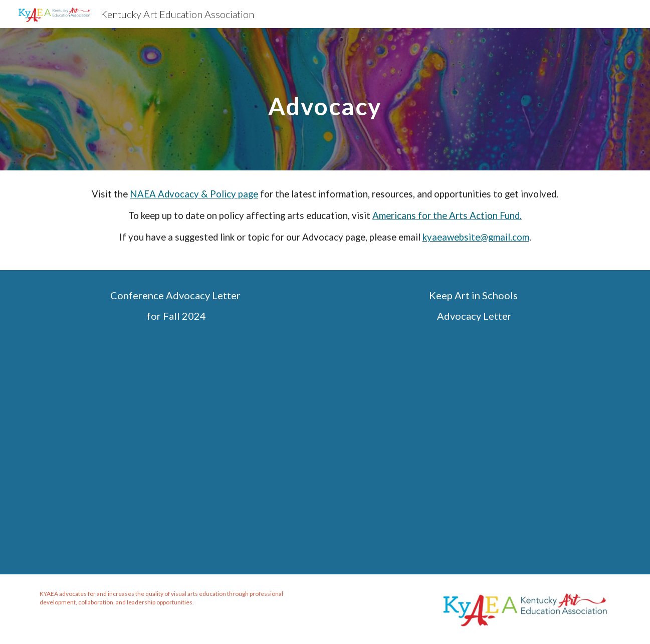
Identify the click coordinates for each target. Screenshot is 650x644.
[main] (325, 99)
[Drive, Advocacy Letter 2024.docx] (473, 446)
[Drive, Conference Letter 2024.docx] (177, 446)
